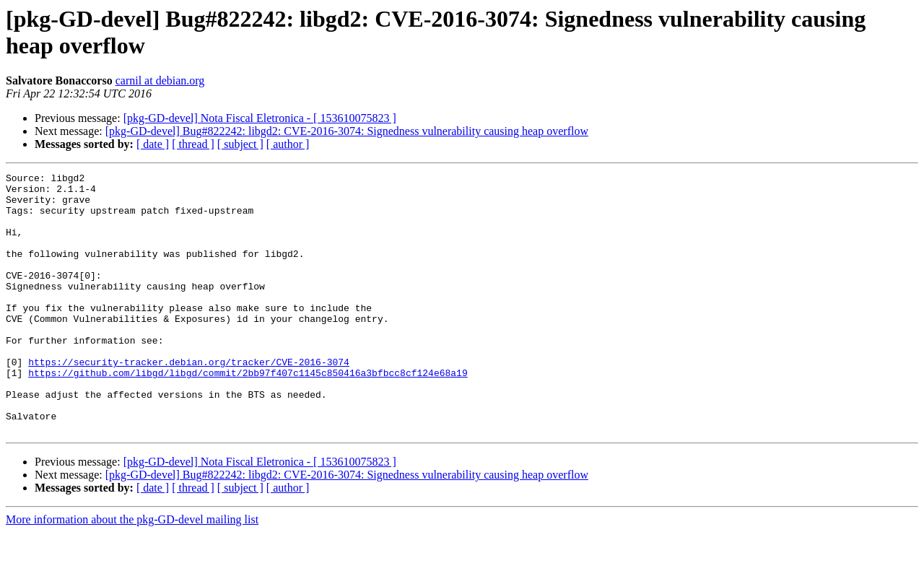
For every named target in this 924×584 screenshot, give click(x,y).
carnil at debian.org (160, 80)
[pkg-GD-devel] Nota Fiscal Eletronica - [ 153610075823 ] (260, 118)
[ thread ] (193, 144)
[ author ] (288, 144)
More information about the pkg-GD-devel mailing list (132, 571)
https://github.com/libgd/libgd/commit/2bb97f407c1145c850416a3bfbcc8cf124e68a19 (248, 414)
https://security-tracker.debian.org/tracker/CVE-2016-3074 (189, 401)
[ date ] (153, 144)
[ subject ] (240, 144)
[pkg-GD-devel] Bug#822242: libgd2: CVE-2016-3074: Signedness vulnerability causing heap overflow (347, 131)
